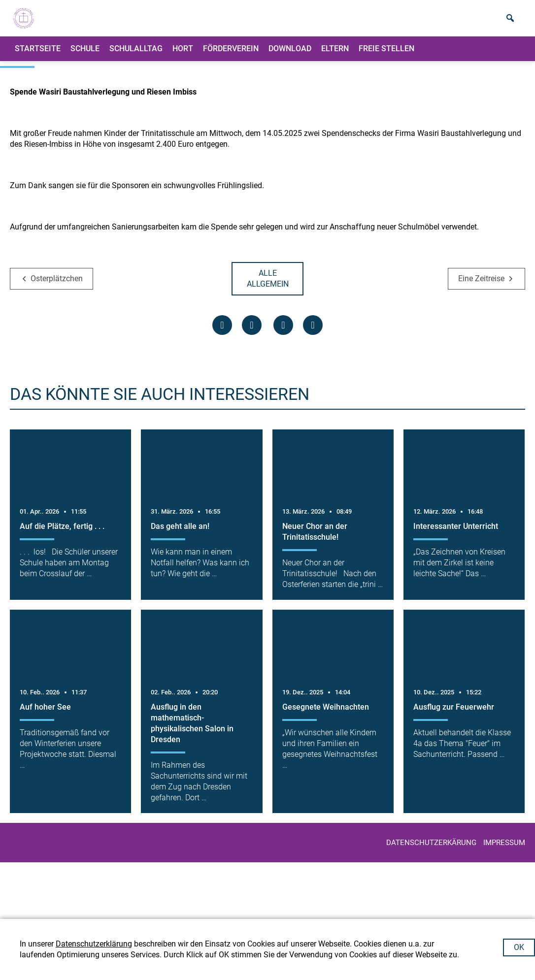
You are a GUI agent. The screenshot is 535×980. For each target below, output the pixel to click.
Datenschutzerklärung (94, 944)
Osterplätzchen (57, 335)
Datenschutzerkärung (431, 899)
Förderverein (231, 56)
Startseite (38, 56)
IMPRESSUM (504, 899)
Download (290, 56)
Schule (85, 56)
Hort (183, 56)
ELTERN (335, 56)
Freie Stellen (386, 56)
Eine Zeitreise (481, 335)
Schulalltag (136, 56)
